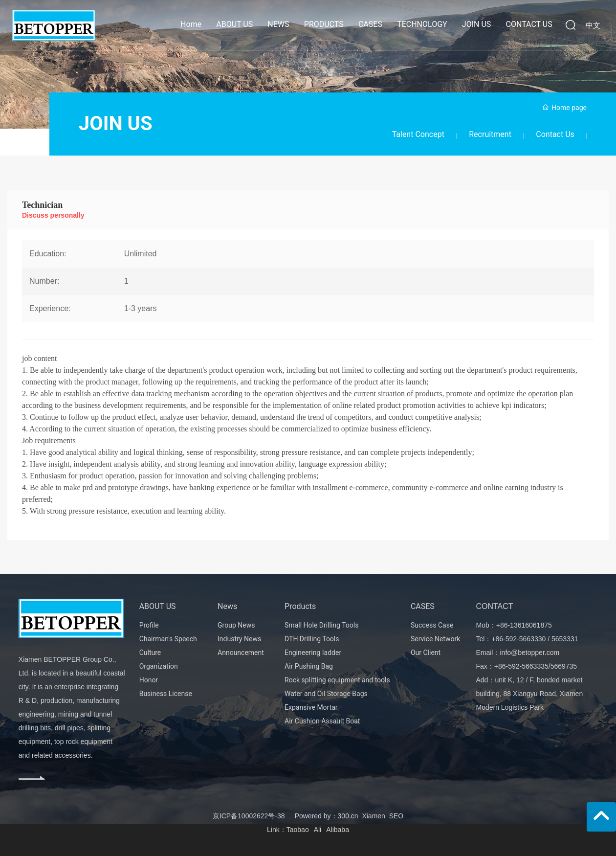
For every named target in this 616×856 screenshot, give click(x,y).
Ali (318, 830)
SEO (396, 816)
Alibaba (338, 830)
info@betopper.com (529, 653)
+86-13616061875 (524, 625)
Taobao (298, 830)
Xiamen (373, 816)
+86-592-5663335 (521, 666)
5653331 (565, 639)
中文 (593, 25)
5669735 (564, 666)
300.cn (348, 816)
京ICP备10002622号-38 (249, 816)
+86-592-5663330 (518, 639)
